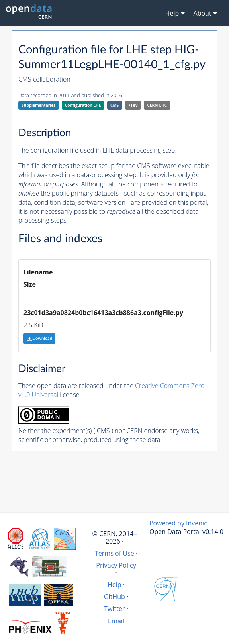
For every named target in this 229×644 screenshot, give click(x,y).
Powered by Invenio (179, 523)
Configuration (83, 105)
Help (114, 585)
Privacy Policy (116, 565)
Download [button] (40, 338)
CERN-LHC (157, 105)
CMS (114, 105)
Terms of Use (114, 553)
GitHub (114, 597)
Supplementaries (38, 105)
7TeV (133, 105)
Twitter (114, 609)
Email (116, 621)
